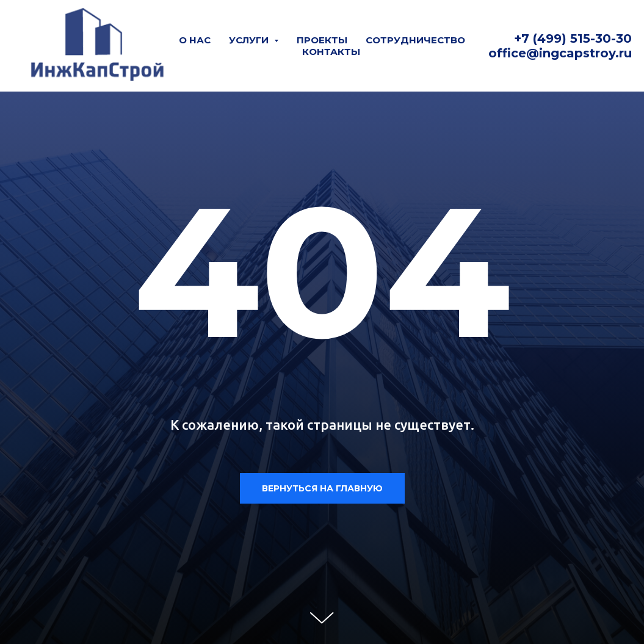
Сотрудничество (415, 40)
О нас (195, 40)
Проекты (322, 40)
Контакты (331, 52)
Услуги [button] (250, 40)
